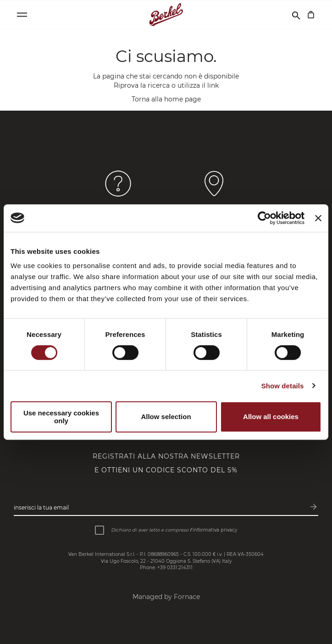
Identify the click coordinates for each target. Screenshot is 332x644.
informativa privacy (215, 530)
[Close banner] (318, 218)
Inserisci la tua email (41, 507)
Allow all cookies (271, 417)
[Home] (166, 15)
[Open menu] (22, 15)
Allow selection (166, 417)
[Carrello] (311, 15)
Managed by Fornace (166, 597)
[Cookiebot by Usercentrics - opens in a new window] (264, 218)
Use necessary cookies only (61, 417)
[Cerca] (296, 15)
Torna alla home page (166, 99)
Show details (283, 386)
